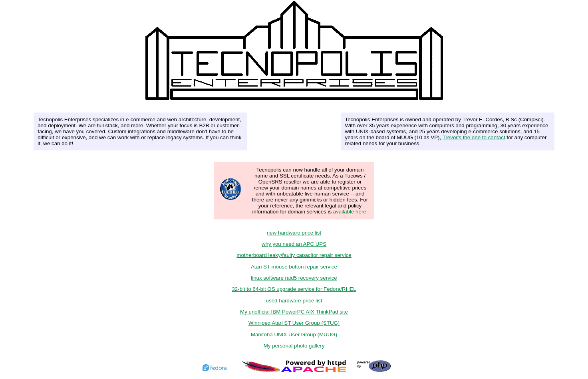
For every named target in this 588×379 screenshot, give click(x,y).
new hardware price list (294, 233)
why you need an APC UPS (294, 244)
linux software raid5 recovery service (294, 278)
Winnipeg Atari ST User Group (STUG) (294, 323)
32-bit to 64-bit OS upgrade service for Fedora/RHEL (294, 289)
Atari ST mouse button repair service (294, 267)
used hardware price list (294, 301)
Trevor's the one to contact (474, 137)
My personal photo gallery (294, 346)
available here (350, 212)
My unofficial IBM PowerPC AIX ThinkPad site (294, 312)
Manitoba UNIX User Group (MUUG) (294, 335)
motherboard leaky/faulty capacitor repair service (294, 255)
